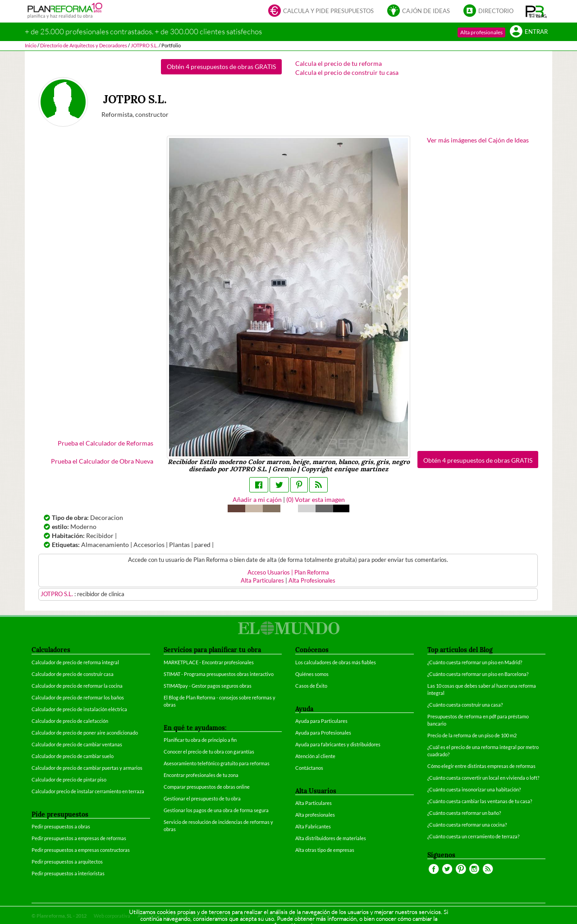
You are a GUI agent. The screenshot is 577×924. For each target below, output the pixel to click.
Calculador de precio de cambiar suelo (73, 756)
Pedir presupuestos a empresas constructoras (81, 850)
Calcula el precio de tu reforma (339, 63)
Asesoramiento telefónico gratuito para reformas (217, 763)
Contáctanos (309, 768)
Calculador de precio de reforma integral (75, 662)
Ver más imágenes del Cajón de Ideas (478, 140)
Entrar (529, 32)
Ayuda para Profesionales (323, 733)
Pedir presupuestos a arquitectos (67, 862)
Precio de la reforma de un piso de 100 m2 (472, 735)
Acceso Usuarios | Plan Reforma (288, 572)
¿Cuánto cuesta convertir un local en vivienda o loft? (483, 778)
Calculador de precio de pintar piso (69, 779)
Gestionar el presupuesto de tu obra (202, 798)
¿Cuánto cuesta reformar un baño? (464, 813)
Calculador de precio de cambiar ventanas (77, 744)
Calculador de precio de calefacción (70, 721)
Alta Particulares (262, 581)
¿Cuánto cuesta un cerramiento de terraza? (473, 836)
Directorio (488, 11)
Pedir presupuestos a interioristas (68, 873)
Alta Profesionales (312, 581)
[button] (536, 11)
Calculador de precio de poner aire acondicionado (85, 733)
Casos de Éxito (311, 686)
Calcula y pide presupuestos (321, 11)
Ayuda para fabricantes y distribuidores (338, 744)
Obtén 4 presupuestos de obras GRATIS (221, 67)
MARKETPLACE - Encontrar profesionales (209, 662)
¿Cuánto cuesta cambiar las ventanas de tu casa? (480, 801)
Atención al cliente (315, 756)
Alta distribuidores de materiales (331, 838)
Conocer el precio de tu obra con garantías (209, 752)
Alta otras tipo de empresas (325, 850)
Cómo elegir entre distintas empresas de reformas (481, 766)
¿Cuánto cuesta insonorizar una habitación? (474, 789)
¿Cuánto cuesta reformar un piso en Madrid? (475, 662)
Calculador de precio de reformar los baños (78, 697)
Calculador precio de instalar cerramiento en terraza (88, 791)
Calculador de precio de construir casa (73, 674)
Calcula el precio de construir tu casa (347, 72)
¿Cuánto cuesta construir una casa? (465, 705)
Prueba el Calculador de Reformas (105, 443)
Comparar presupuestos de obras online (207, 787)
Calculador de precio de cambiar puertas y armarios (87, 768)
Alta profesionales (481, 32)
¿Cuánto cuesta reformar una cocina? (467, 825)
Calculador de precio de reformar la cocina (77, 686)
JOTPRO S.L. (57, 594)
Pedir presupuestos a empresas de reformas (79, 838)
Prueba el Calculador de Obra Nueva (102, 461)
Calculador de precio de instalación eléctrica (79, 709)
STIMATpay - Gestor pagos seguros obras (208, 686)
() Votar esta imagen (316, 499)
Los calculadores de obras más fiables (336, 662)
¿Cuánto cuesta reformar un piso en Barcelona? (478, 674)
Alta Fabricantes (313, 826)
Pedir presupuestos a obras (61, 826)
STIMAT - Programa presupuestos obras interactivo (219, 674)
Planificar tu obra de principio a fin (200, 740)
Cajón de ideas (419, 11)
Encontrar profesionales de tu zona (201, 775)
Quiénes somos (312, 674)
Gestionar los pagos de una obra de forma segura (216, 810)
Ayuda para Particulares (321, 721)
